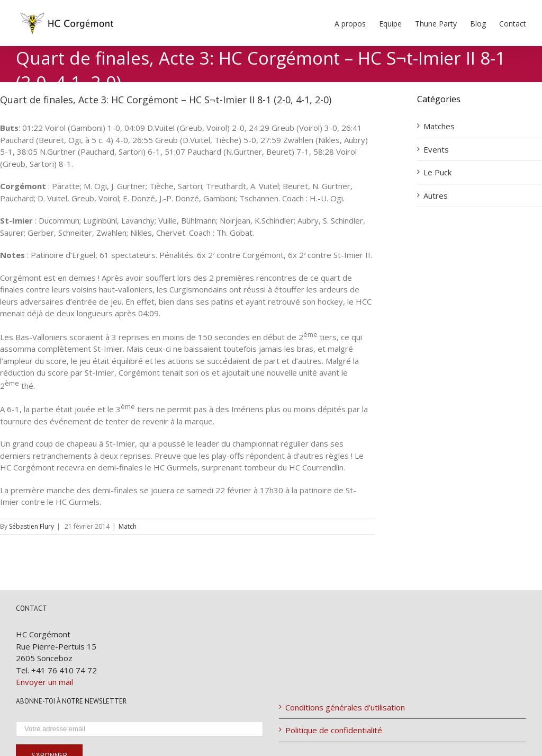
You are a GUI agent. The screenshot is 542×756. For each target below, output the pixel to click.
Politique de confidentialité (334, 730)
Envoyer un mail (44, 682)
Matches (439, 126)
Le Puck (437, 172)
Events (436, 149)
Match (128, 526)
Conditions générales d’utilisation (345, 707)
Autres (436, 195)
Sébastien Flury (31, 526)
